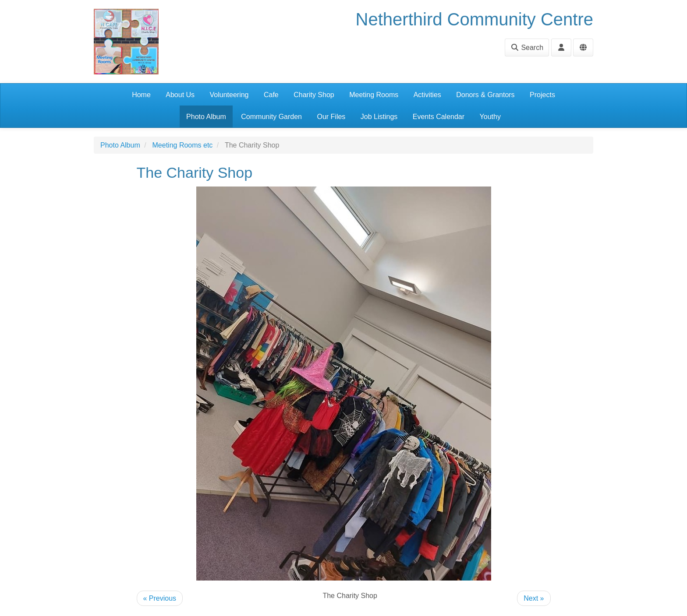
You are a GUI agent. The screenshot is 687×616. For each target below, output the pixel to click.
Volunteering (229, 95)
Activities (427, 95)
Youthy (490, 117)
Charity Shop (314, 95)
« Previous (160, 598)
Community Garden (271, 117)
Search (527, 48)
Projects (542, 95)
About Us (180, 95)
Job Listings (379, 117)
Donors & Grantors (485, 95)
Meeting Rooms (374, 95)
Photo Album (206, 117)
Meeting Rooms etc (183, 145)
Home (141, 95)
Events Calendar (439, 117)
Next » (534, 598)
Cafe (271, 95)
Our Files (331, 117)
